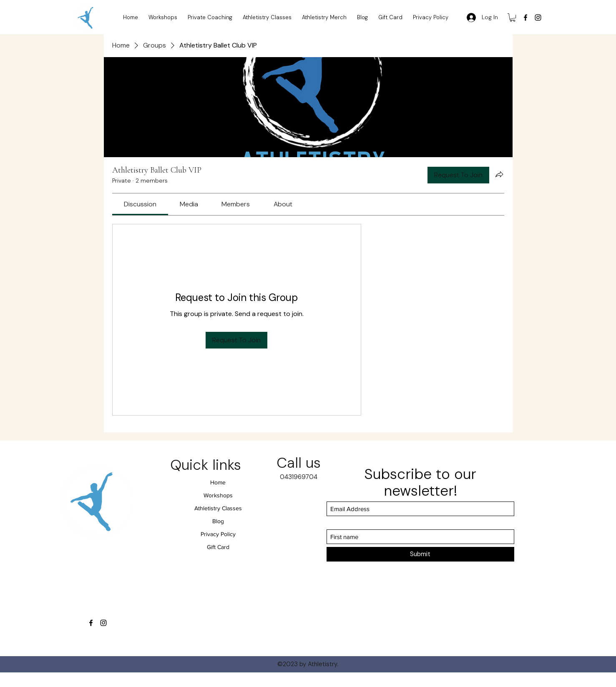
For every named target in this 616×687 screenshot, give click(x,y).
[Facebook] (525, 18)
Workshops (218, 495)
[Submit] (420, 554)
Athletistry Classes (218, 508)
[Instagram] (538, 18)
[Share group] (499, 174)
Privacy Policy (218, 534)
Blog (218, 521)
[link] (140, 204)
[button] (513, 18)
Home (218, 482)
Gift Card (218, 547)
